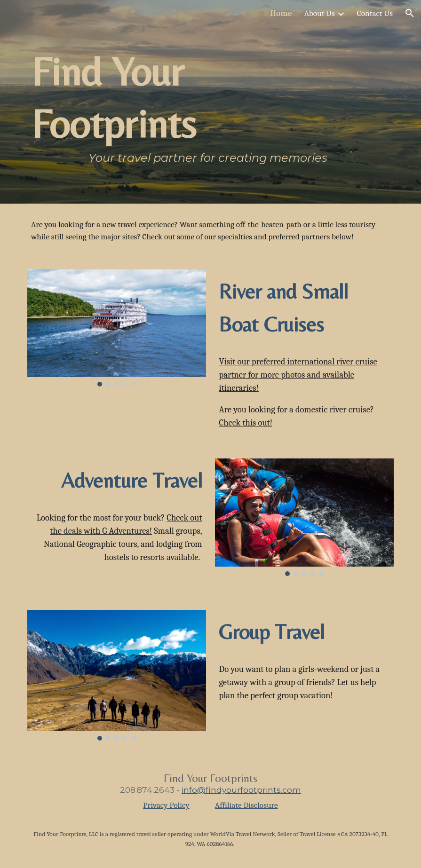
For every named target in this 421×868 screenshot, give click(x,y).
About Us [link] (320, 13)
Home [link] (281, 13)
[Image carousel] (117, 328)
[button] (410, 13)
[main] (179, 102)
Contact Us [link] (375, 13)
